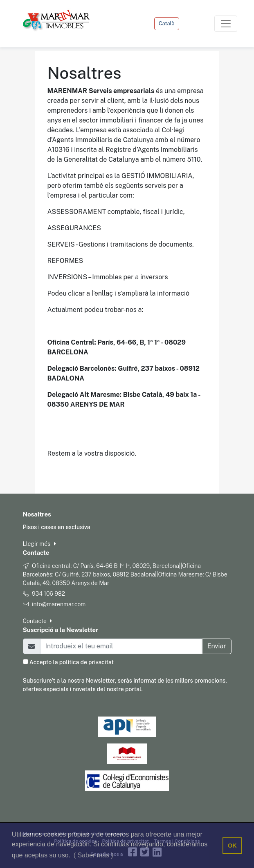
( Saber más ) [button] (93, 855)
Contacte (38, 621)
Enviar (217, 646)
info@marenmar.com (59, 604)
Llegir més (39, 544)
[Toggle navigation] (226, 24)
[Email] (121, 646)
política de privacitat (87, 662)
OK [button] (232, 846)
